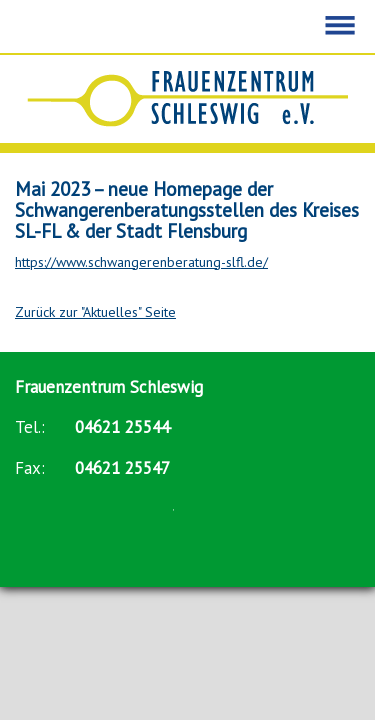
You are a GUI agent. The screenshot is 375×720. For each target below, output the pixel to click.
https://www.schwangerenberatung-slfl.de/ (141, 262)
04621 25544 (122, 427)
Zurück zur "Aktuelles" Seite (95, 312)
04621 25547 (122, 468)
